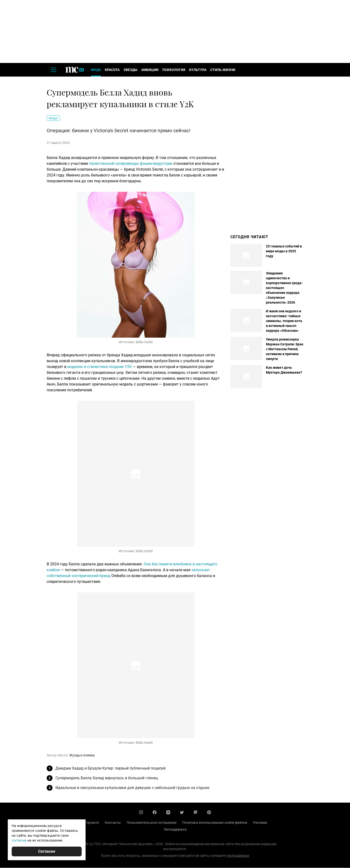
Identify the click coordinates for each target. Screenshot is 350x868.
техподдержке (238, 856)
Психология (174, 70)
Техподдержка (175, 830)
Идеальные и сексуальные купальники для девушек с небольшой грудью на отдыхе (132, 788)
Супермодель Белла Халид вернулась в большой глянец (107, 778)
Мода (96, 70)
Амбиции (150, 70)
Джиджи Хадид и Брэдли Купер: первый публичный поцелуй (110, 768)
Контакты (113, 823)
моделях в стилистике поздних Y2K (100, 367)
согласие (19, 840)
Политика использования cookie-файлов (215, 823)
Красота (112, 70)
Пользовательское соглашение (152, 823)
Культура (198, 70)
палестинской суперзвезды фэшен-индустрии (131, 164)
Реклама (260, 823)
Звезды (130, 70)
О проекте (91, 823)
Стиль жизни (223, 70)
